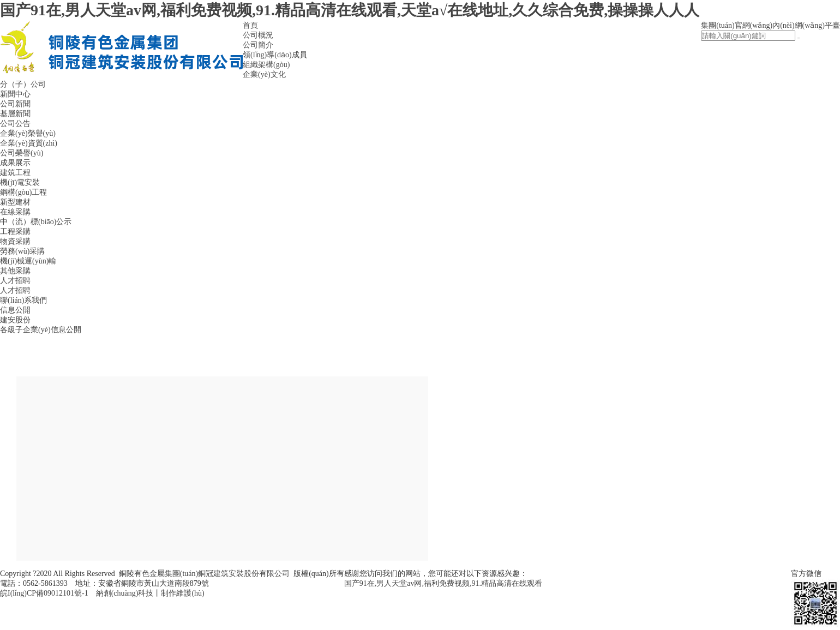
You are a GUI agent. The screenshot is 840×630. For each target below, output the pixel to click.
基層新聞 (15, 114)
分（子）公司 (23, 84)
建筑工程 (15, 173)
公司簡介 (258, 45)
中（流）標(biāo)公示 (36, 222)
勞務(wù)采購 (22, 251)
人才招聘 (15, 281)
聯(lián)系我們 (23, 300)
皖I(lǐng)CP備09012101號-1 (44, 593)
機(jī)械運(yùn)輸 (28, 261)
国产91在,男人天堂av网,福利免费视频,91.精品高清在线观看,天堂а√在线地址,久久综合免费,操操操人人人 (350, 10)
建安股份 (15, 320)
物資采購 (15, 241)
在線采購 (15, 212)
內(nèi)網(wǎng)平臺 (806, 25)
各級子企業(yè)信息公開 (41, 330)
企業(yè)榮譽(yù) (28, 133)
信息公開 (15, 310)
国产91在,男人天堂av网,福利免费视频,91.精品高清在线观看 (443, 583)
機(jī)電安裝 (20, 182)
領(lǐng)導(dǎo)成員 (275, 55)
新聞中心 (15, 94)
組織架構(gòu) (266, 65)
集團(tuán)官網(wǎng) (737, 25)
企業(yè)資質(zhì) (29, 143)
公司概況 (258, 35)
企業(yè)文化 (264, 74)
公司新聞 (15, 104)
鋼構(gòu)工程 (23, 192)
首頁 (250, 25)
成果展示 (15, 163)
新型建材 (15, 202)
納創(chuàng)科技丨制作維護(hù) (150, 593)
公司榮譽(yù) (22, 153)
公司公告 (15, 124)
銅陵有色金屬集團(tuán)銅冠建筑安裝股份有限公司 (204, 574)
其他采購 (15, 271)
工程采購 (15, 232)
